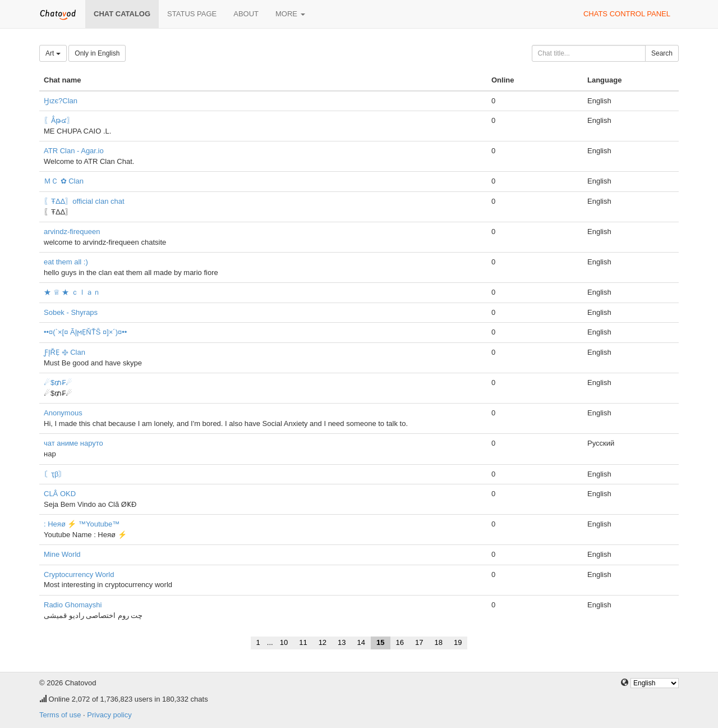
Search (662, 53)
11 (303, 642)
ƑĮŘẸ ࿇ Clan (65, 352)
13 (342, 642)
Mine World (62, 554)
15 (380, 642)
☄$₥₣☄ (58, 383)
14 (361, 642)
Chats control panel (627, 14)
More (290, 14)
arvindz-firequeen (72, 232)
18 (438, 642)
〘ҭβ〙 (55, 474)
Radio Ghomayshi (73, 605)
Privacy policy (109, 715)
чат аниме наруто (73, 443)
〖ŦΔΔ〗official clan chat (84, 201)
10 (284, 642)
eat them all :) (66, 262)
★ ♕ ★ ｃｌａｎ (72, 292)
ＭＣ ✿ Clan (64, 181)
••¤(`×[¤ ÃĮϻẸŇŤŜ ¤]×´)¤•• (85, 332)
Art (53, 53)
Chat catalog (122, 14)
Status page (192, 14)
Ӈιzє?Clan (61, 101)
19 (458, 642)
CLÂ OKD (60, 494)
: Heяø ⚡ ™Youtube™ (82, 524)
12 (323, 642)
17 (419, 642)
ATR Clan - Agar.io (74, 151)
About (246, 14)
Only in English (97, 53)
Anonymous (63, 413)
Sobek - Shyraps (71, 312)
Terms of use (60, 715)
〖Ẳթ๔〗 (59, 120)
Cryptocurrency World (79, 574)
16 (400, 642)
